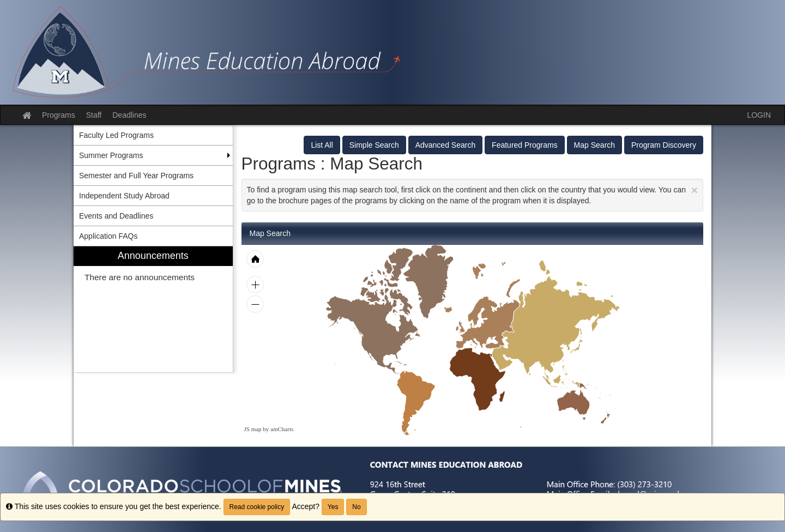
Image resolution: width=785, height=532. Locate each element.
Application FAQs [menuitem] (108, 236)
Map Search (594, 145)
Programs (59, 115)
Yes (333, 507)
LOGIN (759, 115)
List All (322, 145)
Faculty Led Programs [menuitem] (116, 135)
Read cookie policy (257, 507)
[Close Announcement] (695, 190)
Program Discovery (664, 145)
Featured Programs (525, 145)
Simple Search (374, 145)
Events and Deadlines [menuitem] (116, 216)
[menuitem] (153, 309)
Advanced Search (446, 145)
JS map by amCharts (269, 429)
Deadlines (129, 115)
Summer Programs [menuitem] (111, 155)
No (356, 507)
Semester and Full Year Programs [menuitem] (136, 176)
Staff (94, 115)
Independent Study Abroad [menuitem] (124, 196)
